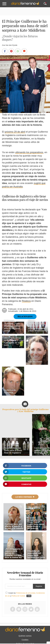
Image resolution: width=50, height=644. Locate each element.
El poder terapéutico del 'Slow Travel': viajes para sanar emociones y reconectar (36, 523)
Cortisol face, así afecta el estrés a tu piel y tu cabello (14, 526)
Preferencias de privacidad (26, 593)
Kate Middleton (35, 362)
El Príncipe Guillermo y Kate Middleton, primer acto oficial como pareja (12, 326)
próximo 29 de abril (15, 132)
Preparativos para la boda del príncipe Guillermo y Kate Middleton (25, 410)
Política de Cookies (18, 596)
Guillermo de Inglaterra (10, 391)
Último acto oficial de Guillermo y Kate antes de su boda (12, 342)
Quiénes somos (25, 636)
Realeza (26, 301)
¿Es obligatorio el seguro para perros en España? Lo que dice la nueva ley (14, 553)
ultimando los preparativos (29, 152)
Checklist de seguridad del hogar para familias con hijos (36, 554)
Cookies (25, 640)
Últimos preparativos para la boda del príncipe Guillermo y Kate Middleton (37, 326)
